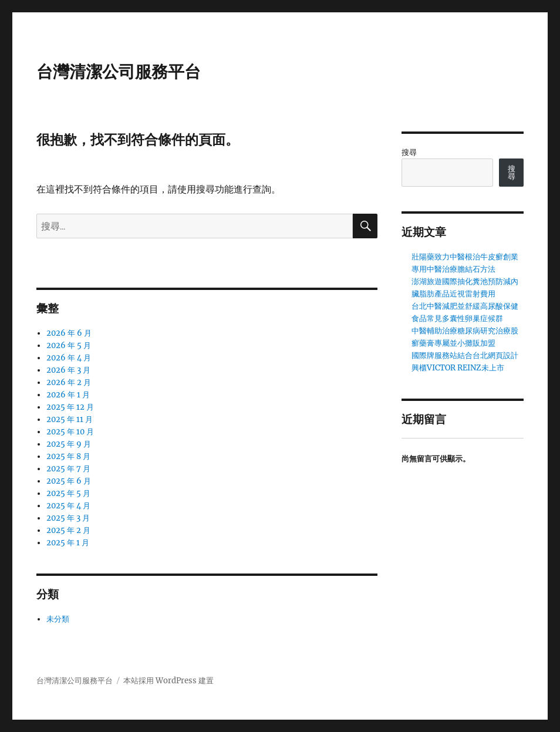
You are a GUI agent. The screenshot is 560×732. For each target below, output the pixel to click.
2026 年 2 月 (69, 382)
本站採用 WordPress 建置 (168, 681)
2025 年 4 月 (68, 506)
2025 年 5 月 (68, 493)
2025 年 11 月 (70, 419)
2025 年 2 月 (68, 530)
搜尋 (409, 152)
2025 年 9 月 (69, 444)
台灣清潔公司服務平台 (119, 72)
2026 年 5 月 (69, 345)
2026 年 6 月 (69, 333)
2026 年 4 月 (69, 358)
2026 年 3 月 (68, 370)
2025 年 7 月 (68, 469)
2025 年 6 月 (69, 481)
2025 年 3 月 (68, 518)
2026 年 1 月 (68, 395)
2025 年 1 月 (68, 543)
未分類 (58, 619)
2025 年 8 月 (68, 456)
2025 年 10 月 (70, 432)
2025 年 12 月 (70, 407)
